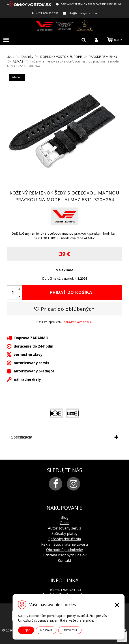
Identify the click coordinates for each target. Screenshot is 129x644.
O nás (65, 523)
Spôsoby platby (64, 534)
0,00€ (115, 40)
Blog (65, 517)
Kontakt (64, 560)
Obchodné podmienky (64, 550)
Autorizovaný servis (64, 528)
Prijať (26, 630)
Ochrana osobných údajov (65, 555)
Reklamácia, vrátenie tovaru (64, 544)
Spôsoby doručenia (65, 539)
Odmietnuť (70, 630)
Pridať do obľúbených (64, 309)
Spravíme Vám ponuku (78, 322)
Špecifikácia (21, 437)
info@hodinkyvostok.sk (83, 13)
